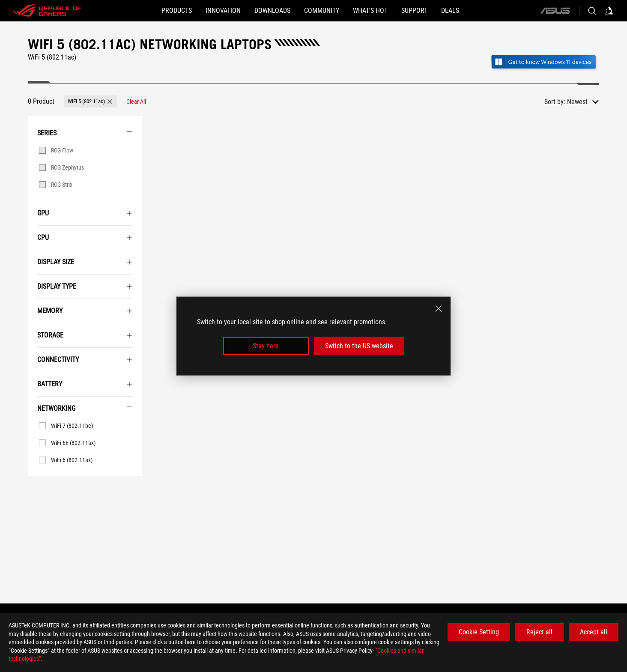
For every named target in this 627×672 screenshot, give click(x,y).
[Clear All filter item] (136, 102)
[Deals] (491, 11)
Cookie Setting (479, 632)
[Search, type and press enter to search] (592, 11)
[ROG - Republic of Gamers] (47, 11)
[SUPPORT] (442, 11)
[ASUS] (555, 11)
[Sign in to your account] (609, 11)
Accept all (594, 632)
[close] (439, 308)
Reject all (539, 632)
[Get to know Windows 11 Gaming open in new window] (545, 63)
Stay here (266, 346)
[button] (136, 11)
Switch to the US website (359, 346)
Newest (577, 102)
